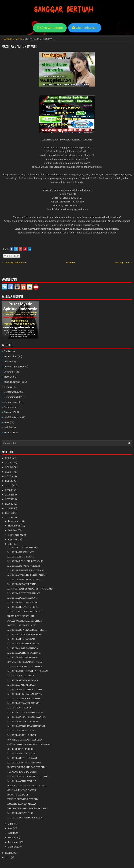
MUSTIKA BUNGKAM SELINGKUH (27, 630)
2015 (8, 508)
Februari (13, 842)
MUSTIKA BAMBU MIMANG (23, 657)
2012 (8, 853)
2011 (8, 857)
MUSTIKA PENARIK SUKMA (23, 703)
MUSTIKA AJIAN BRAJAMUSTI (25, 699)
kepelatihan (10, 356)
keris (7, 362)
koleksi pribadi (12, 367)
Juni (11, 824)
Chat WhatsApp (50, 28)
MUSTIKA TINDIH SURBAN (23, 547)
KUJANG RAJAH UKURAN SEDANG (27, 808)
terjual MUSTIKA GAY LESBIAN (25, 740)
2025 (8, 463)
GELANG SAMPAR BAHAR (22, 790)
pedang (8, 387)
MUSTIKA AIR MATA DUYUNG (24, 666)
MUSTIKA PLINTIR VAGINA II (24, 653)
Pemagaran (10, 392)
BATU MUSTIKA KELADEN (23, 625)
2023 (8, 472)
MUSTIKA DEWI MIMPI (21, 552)
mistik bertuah (12, 382)
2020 (8, 486)
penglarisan (11, 402)
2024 (8, 467)
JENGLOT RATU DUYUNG (22, 772)
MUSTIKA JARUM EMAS (21, 685)
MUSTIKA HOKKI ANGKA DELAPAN (28, 671)
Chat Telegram (85, 28)
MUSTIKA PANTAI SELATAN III (25, 579)
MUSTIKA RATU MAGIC (21, 557)
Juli (10, 544)
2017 (8, 499)
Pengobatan (10, 407)
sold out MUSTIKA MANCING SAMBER (29, 744)
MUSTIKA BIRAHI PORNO (22, 584)
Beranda (8, 39)
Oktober (13, 530)
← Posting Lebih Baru (14, 263)
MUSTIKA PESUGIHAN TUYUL (25, 689)
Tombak (8, 433)
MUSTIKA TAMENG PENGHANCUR (27, 575)
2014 (8, 513)
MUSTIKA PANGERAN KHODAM (26, 570)
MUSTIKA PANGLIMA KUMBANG (26, 726)
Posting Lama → (123, 263)
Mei (10, 828)
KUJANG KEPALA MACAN (22, 804)
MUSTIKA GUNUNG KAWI (22, 758)
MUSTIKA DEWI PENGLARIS (24, 566)
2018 (8, 495)
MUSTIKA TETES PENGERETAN (25, 634)
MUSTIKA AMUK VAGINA (22, 781)
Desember (14, 521)
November (14, 526)
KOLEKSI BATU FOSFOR (21, 749)
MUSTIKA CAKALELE (19, 708)
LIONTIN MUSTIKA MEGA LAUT (26, 612)
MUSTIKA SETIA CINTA (21, 676)
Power (18, 39)
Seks (7, 422)
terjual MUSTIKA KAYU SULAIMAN (27, 786)
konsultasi (10, 372)
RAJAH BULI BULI (18, 795)
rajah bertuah (11, 417)
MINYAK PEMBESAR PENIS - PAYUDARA (30, 589)
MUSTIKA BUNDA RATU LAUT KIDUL (29, 776)
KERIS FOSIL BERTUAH (21, 616)
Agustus (13, 539)
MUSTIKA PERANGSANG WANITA (26, 717)
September (15, 535)
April (11, 833)
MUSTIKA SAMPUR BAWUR (19, 46)
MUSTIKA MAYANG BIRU (22, 731)
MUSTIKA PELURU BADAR (23, 602)
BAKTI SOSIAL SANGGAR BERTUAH (27, 767)
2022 (8, 476)
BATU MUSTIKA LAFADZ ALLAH (25, 662)
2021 (8, 481)
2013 (8, 517)
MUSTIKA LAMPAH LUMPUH (24, 763)
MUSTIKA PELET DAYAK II (22, 598)
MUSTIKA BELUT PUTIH (21, 754)
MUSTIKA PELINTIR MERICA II (25, 561)
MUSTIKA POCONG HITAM (23, 721)
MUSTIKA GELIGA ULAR (21, 639)
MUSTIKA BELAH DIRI (20, 813)
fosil (6, 351)
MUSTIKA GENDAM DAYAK (23, 680)
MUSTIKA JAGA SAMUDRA (23, 648)
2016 (8, 504)
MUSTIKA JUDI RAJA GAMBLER (26, 712)
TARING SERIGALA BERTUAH (24, 799)
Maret (12, 838)
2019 (8, 490)
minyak (8, 377)
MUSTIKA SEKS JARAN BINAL (25, 694)
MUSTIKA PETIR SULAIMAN (24, 593)
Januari (13, 847)
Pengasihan (10, 397)
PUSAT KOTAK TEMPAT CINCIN (25, 621)
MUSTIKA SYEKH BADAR (22, 735)
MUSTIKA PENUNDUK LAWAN (25, 818)
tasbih (7, 427)
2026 (8, 458)
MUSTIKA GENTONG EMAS (23, 607)
